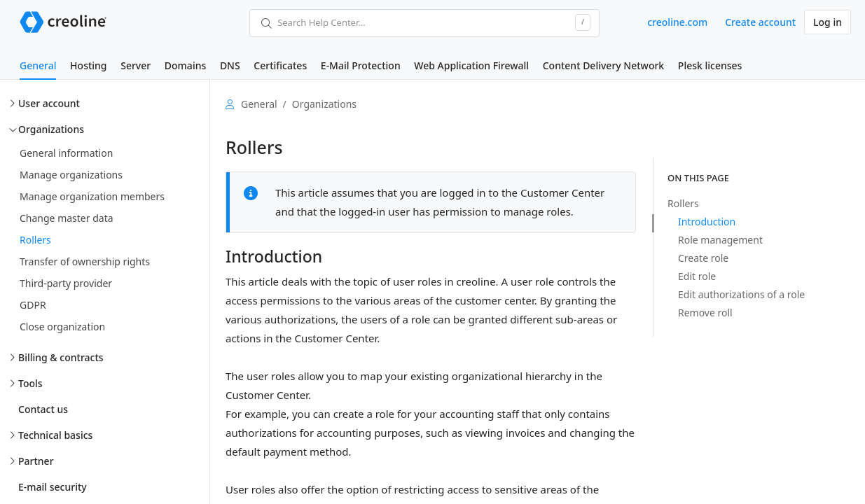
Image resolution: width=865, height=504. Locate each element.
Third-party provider (66, 283)
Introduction (707, 222)
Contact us (43, 409)
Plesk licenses (710, 65)
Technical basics (55, 435)
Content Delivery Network (603, 65)
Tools (30, 383)
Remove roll (705, 313)
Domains (185, 65)
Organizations (51, 129)
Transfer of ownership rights (85, 261)
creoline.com (677, 22)
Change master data (67, 218)
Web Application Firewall (471, 65)
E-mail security (53, 487)
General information (66, 153)
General (38, 65)
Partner (36, 461)
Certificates (280, 65)
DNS (230, 65)
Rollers (35, 240)
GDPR (33, 305)
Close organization (62, 327)
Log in (828, 22)
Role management (720, 240)
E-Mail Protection (361, 65)
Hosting (88, 65)
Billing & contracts (61, 357)
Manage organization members (92, 196)
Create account (760, 22)
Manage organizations (71, 175)
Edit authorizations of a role (741, 294)
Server (136, 65)
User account (49, 103)
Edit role (697, 276)
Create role (703, 258)
